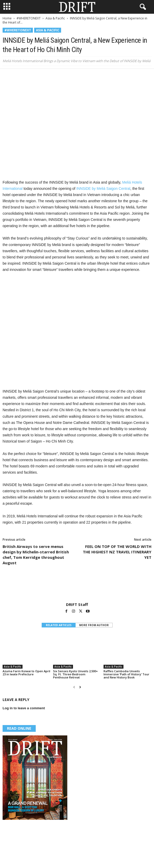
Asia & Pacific (55, 18)
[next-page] (80, 687)
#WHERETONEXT (29, 18)
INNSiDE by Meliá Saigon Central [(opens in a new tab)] (103, 189)
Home (7, 18)
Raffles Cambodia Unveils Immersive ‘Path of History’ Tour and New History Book (126, 674)
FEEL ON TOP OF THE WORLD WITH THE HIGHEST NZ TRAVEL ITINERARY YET (117, 552)
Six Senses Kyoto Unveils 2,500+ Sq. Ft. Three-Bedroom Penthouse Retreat (75, 674)
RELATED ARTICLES (59, 625)
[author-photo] (77, 587)
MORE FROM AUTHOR (94, 625)
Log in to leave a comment (24, 708)
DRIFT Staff (77, 604)
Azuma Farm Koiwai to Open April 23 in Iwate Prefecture (26, 673)
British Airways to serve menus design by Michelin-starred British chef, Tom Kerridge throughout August (36, 555)
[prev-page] (74, 687)
